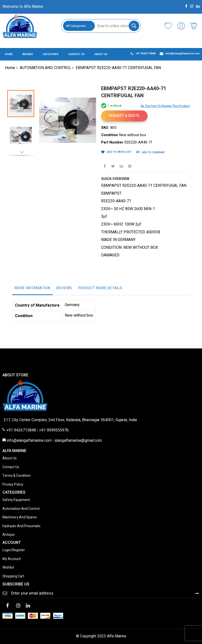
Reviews (64, 288)
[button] (49, 113)
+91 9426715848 (21, 430)
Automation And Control (21, 509)
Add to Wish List (119, 152)
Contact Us (11, 467)
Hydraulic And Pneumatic (21, 526)
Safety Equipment (16, 500)
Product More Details (100, 288)
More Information (32, 288)
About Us (10, 459)
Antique (9, 535)
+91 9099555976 (54, 430)
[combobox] (117, 26)
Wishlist (8, 568)
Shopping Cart (13, 577)
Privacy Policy (13, 485)
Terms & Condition (17, 476)
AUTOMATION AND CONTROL (45, 68)
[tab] (32, 289)
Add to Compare (152, 152)
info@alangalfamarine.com (29, 441)
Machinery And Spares (20, 518)
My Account (12, 559)
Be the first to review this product (165, 106)
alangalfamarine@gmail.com (78, 441)
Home (10, 68)
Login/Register (14, 550)
